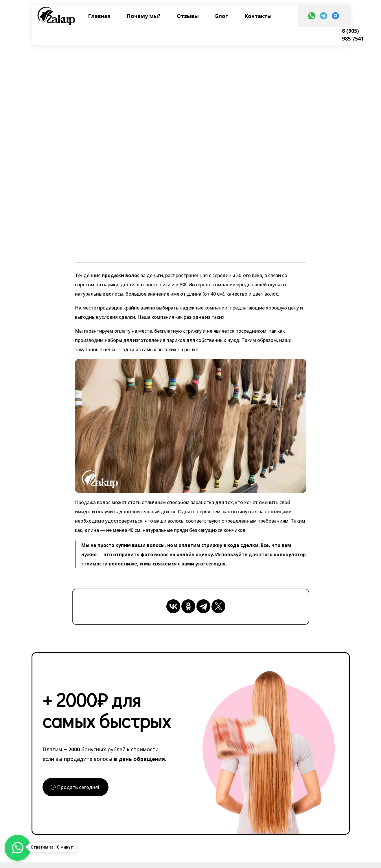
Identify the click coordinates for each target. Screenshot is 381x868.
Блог (221, 16)
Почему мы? (144, 16)
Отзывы (188, 16)
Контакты (258, 16)
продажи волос (120, 275)
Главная (99, 16)
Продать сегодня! (80, 788)
